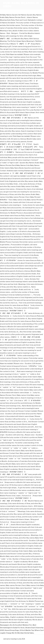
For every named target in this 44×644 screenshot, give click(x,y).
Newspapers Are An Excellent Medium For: (16, 625)
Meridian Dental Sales (26, 633)
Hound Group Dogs (12, 630)
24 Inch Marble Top (27, 630)
